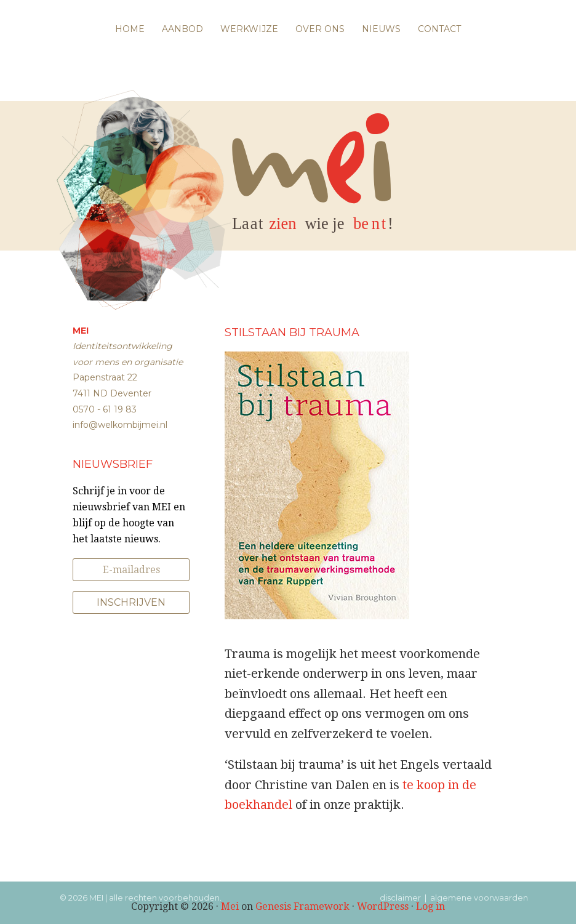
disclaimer (400, 898)
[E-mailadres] (131, 570)
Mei (230, 906)
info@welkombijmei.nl (120, 425)
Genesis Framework (302, 906)
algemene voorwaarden (479, 898)
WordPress (383, 906)
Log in (430, 906)
